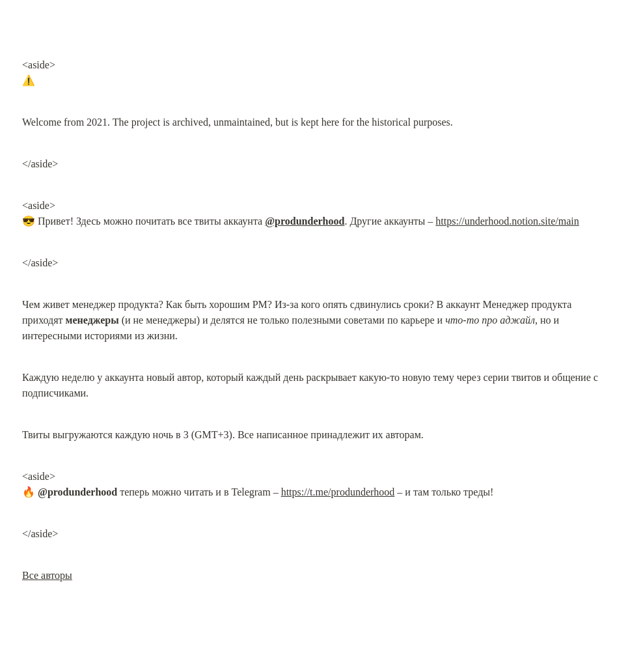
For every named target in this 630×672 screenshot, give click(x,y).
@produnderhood (305, 221)
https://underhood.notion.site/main (507, 221)
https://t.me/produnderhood (338, 492)
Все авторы (47, 575)
